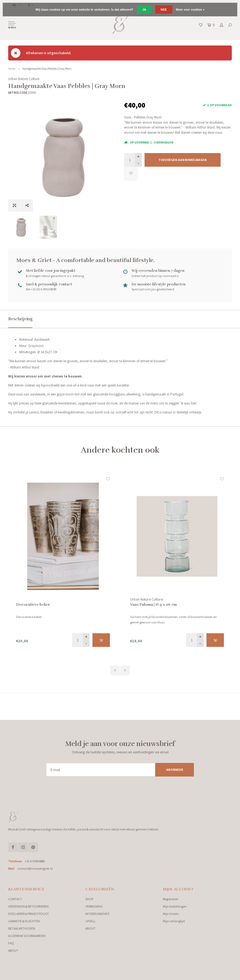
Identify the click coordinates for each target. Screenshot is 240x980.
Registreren (171, 899)
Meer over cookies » (190, 10)
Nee (164, 10)
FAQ (11, 943)
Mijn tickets (171, 914)
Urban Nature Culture (24, 79)
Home (12, 69)
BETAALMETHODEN (22, 928)
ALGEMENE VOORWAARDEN (27, 936)
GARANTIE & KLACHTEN (24, 921)
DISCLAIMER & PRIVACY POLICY (28, 914)
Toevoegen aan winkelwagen (183, 160)
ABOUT (13, 950)
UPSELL (91, 921)
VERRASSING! (94, 906)
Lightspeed (68, 974)
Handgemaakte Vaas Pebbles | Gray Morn (47, 69)
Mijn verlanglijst (174, 921)
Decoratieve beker (33, 605)
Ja (144, 10)
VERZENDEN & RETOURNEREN (28, 906)
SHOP (89, 899)
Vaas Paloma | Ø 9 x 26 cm (153, 605)
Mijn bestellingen (175, 906)
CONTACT (15, 899)
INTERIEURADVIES (97, 914)
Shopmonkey (97, 974)
